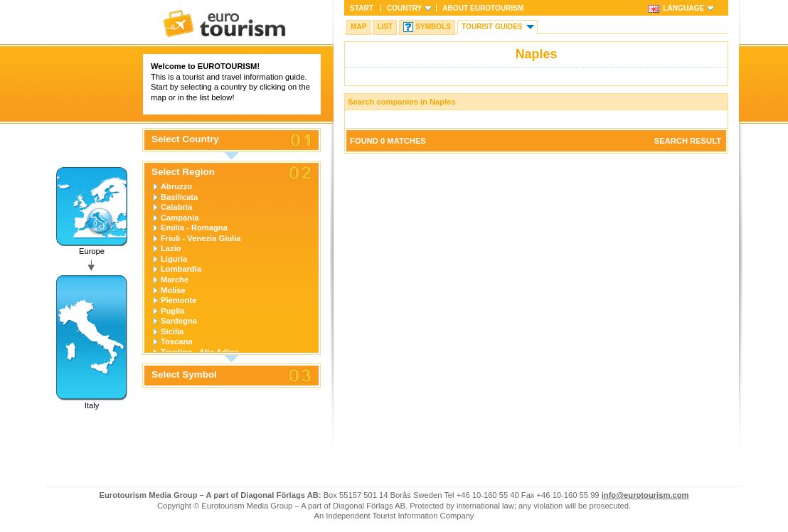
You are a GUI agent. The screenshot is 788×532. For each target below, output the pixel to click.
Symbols (433, 27)
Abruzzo (176, 186)
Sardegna (179, 321)
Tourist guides (492, 27)
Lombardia (181, 269)
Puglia (173, 311)
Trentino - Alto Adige (199, 352)
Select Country (185, 139)
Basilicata (179, 197)
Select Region (183, 172)
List (385, 27)
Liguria (174, 259)
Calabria (176, 207)
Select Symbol (184, 375)
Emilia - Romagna (194, 228)
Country (404, 8)
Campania (180, 218)
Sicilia (172, 331)
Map (358, 27)
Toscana (177, 341)
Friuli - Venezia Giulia (201, 238)
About (483, 8)
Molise (173, 290)
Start (362, 8)
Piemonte (179, 300)
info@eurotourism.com (645, 495)
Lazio (171, 248)
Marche (175, 280)
